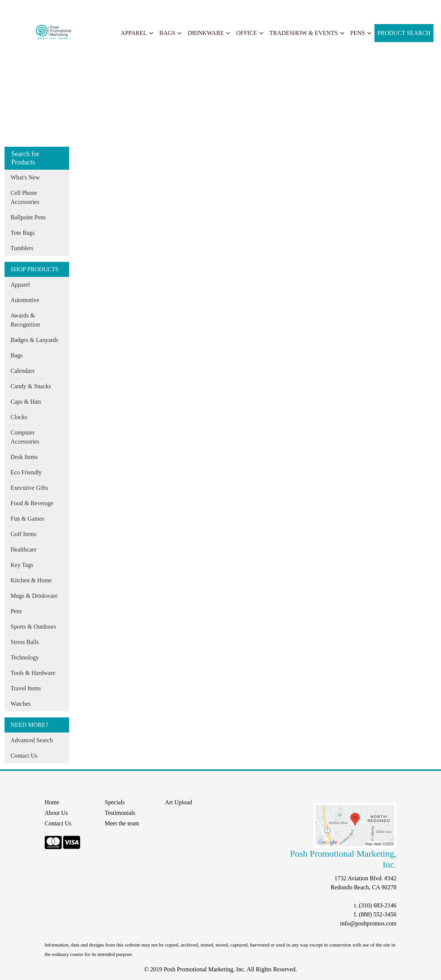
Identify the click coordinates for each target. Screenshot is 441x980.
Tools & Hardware (33, 673)
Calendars (23, 371)
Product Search (404, 33)
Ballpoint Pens (28, 217)
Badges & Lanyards (34, 340)
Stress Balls (25, 642)
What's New (25, 177)
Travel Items (26, 688)
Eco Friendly (26, 472)
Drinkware (206, 33)
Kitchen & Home (31, 580)
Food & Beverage (32, 503)
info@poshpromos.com (368, 923)
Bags (167, 33)
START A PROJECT (164, 8)
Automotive (25, 300)
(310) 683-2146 (377, 905)
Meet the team (122, 823)
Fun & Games (27, 519)
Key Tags (22, 565)
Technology (25, 657)
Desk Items (24, 457)
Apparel (134, 33)
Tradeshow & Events (304, 33)
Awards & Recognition (25, 320)
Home (14, 8)
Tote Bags (23, 233)
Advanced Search (32, 740)
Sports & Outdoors (33, 627)
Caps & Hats (26, 402)
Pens (358, 33)
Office (246, 33)
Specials (102, 8)
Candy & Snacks (31, 386)
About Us (39, 8)
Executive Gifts (29, 488)
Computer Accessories (25, 437)
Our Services (71, 8)
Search (126, 8)
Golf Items (23, 534)
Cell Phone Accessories (25, 197)
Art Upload (178, 802)
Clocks (19, 417)
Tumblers (22, 248)
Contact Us (24, 756)
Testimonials (120, 813)
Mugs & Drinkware (34, 596)
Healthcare (23, 549)
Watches (21, 704)
